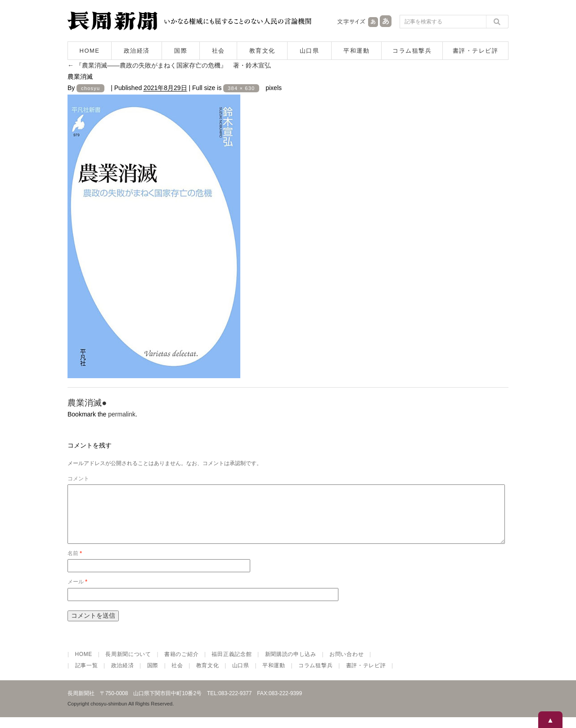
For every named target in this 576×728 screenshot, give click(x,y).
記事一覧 (87, 676)
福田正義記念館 (232, 665)
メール (77, 592)
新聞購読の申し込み (291, 665)
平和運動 (356, 51)
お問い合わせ (346, 665)
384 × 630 (241, 88)
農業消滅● (87, 403)
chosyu (90, 88)
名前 (75, 564)
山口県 (310, 51)
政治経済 (137, 51)
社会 (218, 51)
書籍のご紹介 (181, 665)
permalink (122, 414)
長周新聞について (128, 665)
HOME (90, 51)
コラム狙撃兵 (412, 51)
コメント (78, 479)
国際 (181, 51)
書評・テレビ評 (476, 51)
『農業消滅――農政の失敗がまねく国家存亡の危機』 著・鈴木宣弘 (169, 65)
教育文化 (262, 51)
